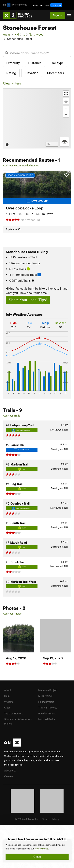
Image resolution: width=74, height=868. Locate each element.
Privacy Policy (41, 849)
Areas (7, 34)
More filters (55, 73)
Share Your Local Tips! (28, 300)
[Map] (37, 118)
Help (7, 696)
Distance (35, 63)
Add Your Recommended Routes (21, 165)
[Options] (64, 142)
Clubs (7, 708)
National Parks (47, 719)
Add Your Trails (11, 416)
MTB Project (45, 696)
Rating (11, 73)
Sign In (57, 15)
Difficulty (13, 63)
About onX (10, 770)
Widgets (9, 702)
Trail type (57, 63)
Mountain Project (48, 690)
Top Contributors (14, 713)
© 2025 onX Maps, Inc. (27, 819)
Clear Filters (12, 83)
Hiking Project (46, 702)
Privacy (56, 819)
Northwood (36, 34)
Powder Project (47, 713)
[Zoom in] (66, 109)
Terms (45, 819)
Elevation (32, 73)
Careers (9, 776)
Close (37, 857)
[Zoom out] (66, 115)
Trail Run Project (47, 708)
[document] (37, 851)
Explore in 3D (13, 229)
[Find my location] (66, 101)
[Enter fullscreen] (66, 93)
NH (17, 34)
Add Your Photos (12, 614)
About (7, 690)
